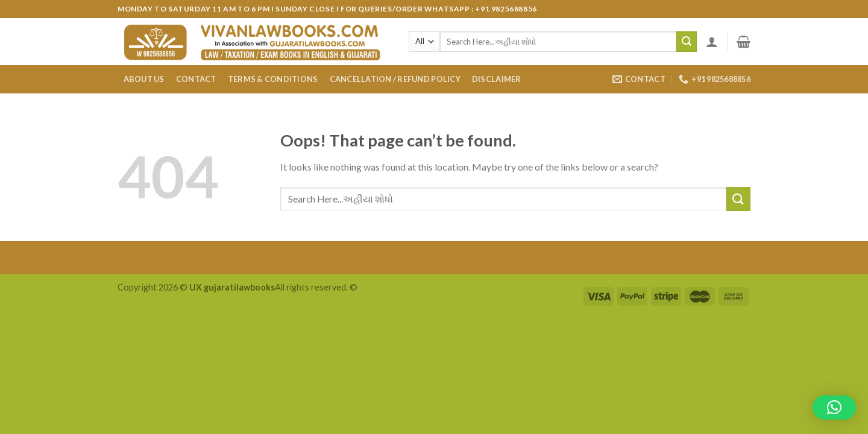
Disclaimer (497, 79)
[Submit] (687, 42)
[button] (834, 407)
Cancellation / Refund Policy (395, 79)
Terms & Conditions (273, 79)
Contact (196, 79)
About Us (144, 79)
